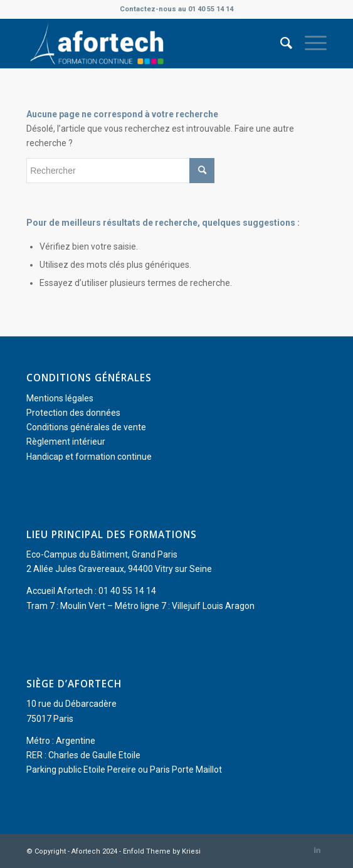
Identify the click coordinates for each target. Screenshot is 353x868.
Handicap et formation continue (89, 457)
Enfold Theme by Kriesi (162, 851)
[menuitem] (280, 43)
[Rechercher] (280, 43)
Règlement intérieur (66, 442)
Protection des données (73, 413)
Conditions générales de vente (86, 427)
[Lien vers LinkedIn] (317, 850)
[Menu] (309, 43)
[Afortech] (146, 43)
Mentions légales (60, 398)
